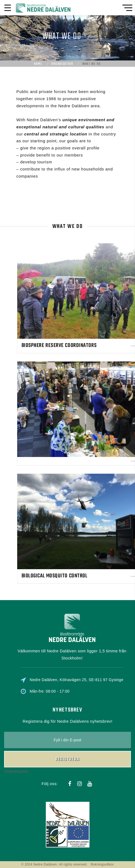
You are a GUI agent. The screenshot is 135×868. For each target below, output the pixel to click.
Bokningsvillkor (102, 864)
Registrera (68, 734)
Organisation (62, 64)
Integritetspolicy (16, 747)
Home (38, 64)
